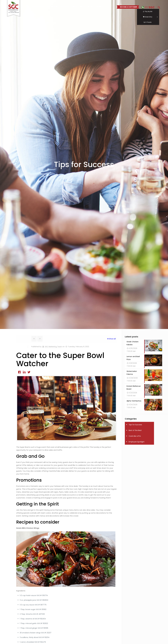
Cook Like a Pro (135, 436)
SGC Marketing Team (53, 347)
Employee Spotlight (137, 442)
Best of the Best (135, 430)
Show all (111, 339)
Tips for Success (135, 425)
